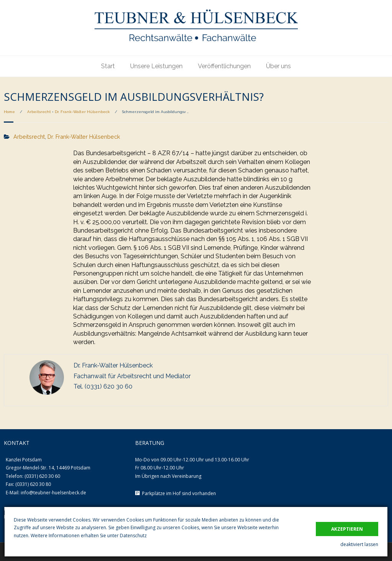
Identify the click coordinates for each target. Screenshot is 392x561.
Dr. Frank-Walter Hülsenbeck (82, 112)
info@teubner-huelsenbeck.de (53, 493)
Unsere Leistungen (156, 66)
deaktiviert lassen (359, 544)
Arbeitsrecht (39, 112)
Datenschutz (133, 536)
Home (9, 112)
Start (108, 66)
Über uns (278, 66)
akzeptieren (347, 529)
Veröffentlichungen (224, 66)
